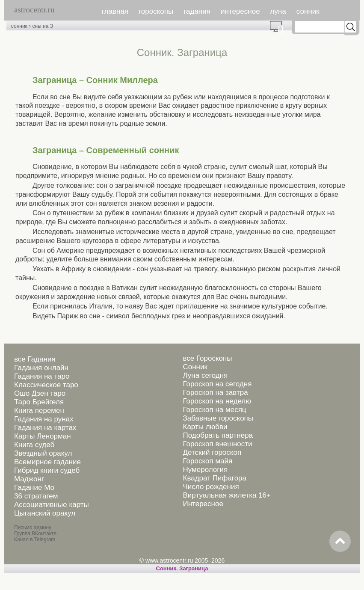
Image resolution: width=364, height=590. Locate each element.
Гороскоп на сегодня (217, 384)
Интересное (203, 504)
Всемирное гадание (47, 462)
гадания (197, 11)
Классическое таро (46, 385)
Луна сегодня (205, 375)
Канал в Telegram (35, 540)
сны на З (42, 26)
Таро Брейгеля (39, 402)
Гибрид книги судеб (47, 470)
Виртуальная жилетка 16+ (227, 495)
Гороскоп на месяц (214, 410)
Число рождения (211, 487)
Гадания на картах (45, 428)
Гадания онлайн (41, 368)
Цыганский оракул (45, 513)
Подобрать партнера (218, 435)
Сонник (195, 367)
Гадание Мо (34, 488)
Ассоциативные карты (52, 505)
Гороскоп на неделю (217, 401)
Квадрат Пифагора (215, 478)
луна (278, 11)
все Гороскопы (207, 358)
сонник (308, 11)
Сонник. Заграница (182, 568)
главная (115, 11)
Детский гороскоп (212, 452)
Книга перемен (39, 411)
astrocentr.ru (34, 10)
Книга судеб (34, 445)
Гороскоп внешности (217, 444)
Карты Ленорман (43, 436)
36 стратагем (36, 496)
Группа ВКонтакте (35, 534)
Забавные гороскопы (218, 418)
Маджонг (29, 479)
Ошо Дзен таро (40, 393)
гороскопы (156, 11)
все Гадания (35, 359)
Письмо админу (33, 528)
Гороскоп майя (207, 461)
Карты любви (205, 427)
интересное (240, 11)
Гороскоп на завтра (215, 393)
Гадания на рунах (44, 419)
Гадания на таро (42, 376)
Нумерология (205, 470)
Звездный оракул (43, 453)
